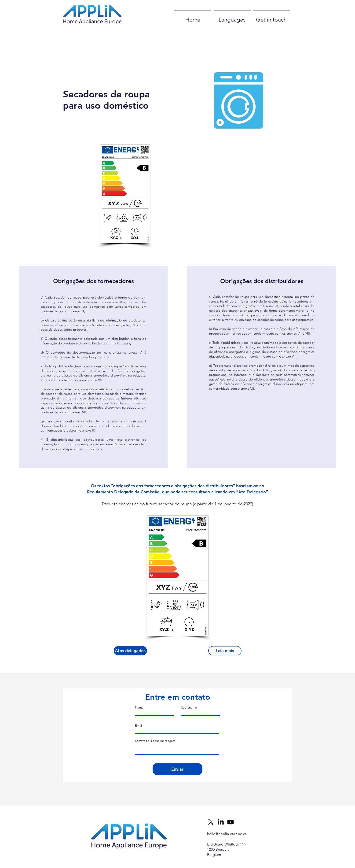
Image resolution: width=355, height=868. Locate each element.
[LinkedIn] (221, 822)
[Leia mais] (225, 651)
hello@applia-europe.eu (227, 834)
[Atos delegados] (130, 651)
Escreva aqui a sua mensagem (155, 741)
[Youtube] (231, 822)
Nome (139, 707)
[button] (198, 187)
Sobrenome (189, 707)
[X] (211, 822)
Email (139, 726)
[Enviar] (177, 769)
